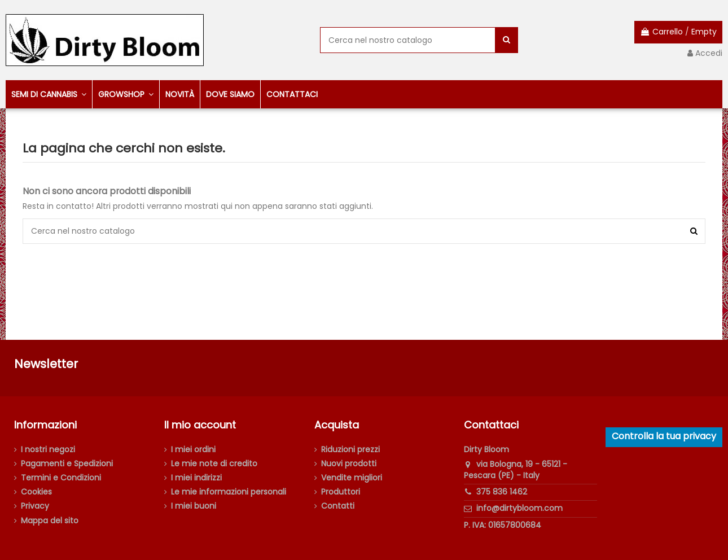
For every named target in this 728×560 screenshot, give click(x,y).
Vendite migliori (352, 478)
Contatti (338, 506)
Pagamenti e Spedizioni (67, 464)
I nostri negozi (48, 450)
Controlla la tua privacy (664, 436)
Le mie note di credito (214, 464)
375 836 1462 (502, 492)
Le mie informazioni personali (229, 492)
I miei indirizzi (196, 478)
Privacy (35, 506)
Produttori (341, 492)
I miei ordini (193, 450)
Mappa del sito (50, 521)
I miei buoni (194, 506)
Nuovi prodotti (349, 464)
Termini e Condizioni (61, 478)
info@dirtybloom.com (519, 508)
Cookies (36, 492)
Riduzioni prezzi (350, 450)
